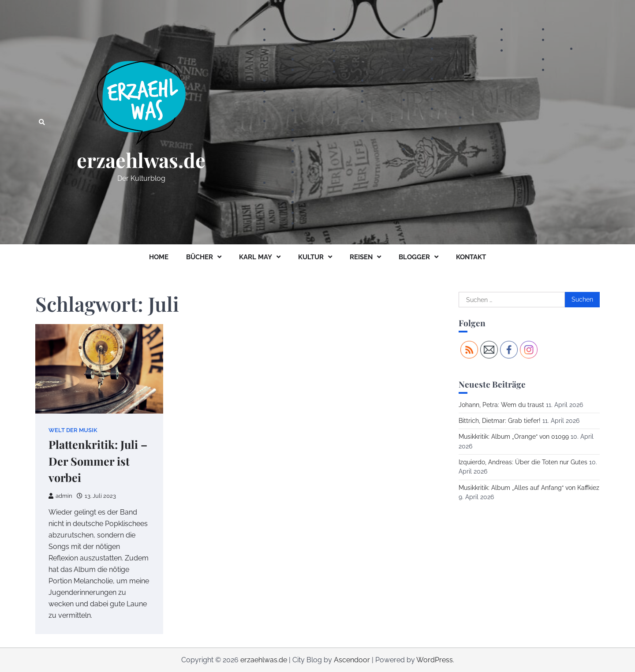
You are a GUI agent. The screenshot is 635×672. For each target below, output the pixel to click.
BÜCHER (200, 257)
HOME (159, 257)
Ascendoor (352, 660)
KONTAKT (471, 257)
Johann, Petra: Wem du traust (501, 405)
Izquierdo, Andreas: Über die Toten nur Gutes (523, 462)
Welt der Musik (73, 430)
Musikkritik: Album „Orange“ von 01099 (514, 437)
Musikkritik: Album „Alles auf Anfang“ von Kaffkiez (529, 488)
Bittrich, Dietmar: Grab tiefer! (500, 421)
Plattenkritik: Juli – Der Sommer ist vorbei (98, 461)
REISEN (361, 257)
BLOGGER (414, 257)
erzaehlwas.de (141, 160)
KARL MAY (256, 257)
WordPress (435, 660)
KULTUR (311, 257)
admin (60, 496)
